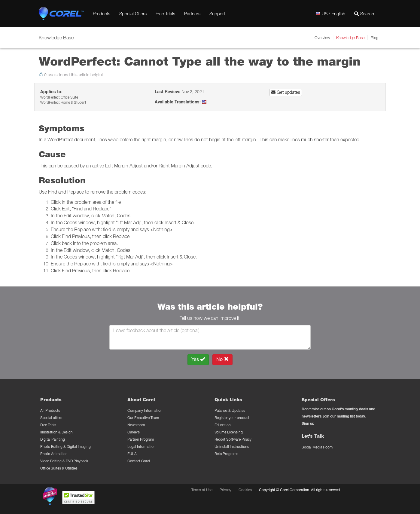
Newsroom (136, 425)
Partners (192, 14)
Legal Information (142, 447)
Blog (374, 38)
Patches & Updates (230, 410)
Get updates (286, 92)
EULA (132, 454)
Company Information (145, 410)
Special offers (51, 418)
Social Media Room (317, 447)
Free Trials (165, 14)
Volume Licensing (229, 432)
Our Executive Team (143, 418)
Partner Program (141, 439)
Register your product (232, 418)
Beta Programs (226, 454)
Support (217, 14)
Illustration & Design (56, 432)
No (222, 359)
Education (223, 425)
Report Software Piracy (233, 439)
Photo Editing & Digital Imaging (65, 447)
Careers (134, 432)
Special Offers (133, 14)
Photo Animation (54, 454)
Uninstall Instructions (232, 447)
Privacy (225, 490)
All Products (50, 410)
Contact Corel (139, 461)
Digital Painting (53, 439)
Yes (198, 359)
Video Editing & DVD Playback (64, 461)
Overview (322, 38)
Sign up (308, 423)
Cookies (245, 490)
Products (102, 14)
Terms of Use (202, 490)
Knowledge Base (350, 38)
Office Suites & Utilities (59, 468)
